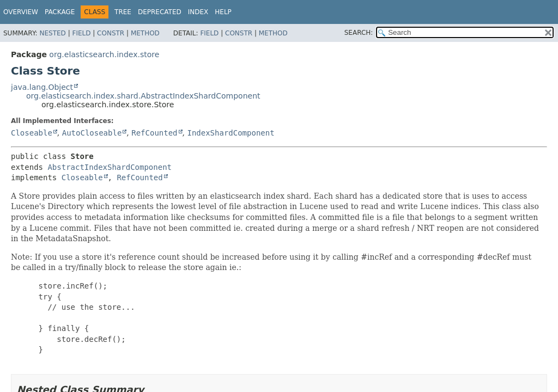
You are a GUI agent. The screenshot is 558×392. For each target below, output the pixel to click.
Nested (52, 33)
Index (198, 12)
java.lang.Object (42, 87)
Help (223, 12)
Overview (21, 12)
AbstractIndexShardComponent (110, 167)
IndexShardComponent (231, 133)
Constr (111, 33)
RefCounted (154, 133)
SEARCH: (359, 33)
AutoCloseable (92, 133)
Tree (123, 12)
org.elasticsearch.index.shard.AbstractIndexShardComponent (143, 96)
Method (145, 33)
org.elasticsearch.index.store (104, 54)
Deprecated (160, 12)
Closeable (32, 133)
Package (60, 12)
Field (81, 33)
